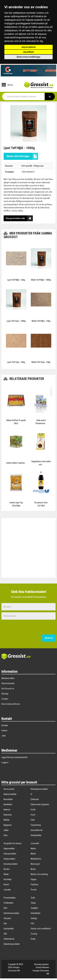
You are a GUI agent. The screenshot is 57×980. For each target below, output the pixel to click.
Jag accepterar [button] (29, 47)
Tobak (33, 903)
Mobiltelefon (36, 859)
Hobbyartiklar (36, 835)
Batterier (7, 810)
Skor (6, 908)
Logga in (5, 762)
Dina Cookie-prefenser (11, 704)
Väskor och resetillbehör (41, 929)
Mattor (33, 849)
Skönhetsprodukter (11, 913)
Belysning (8, 815)
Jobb (4, 736)
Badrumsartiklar (10, 794)
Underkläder (36, 913)
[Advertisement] (30, 548)
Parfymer (34, 885)
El (31, 794)
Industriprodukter (11, 864)
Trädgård (34, 908)
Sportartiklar (9, 929)
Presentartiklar (10, 898)
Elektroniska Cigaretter (40, 804)
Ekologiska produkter (39, 789)
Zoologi (34, 934)
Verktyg (34, 918)
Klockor (7, 869)
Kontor (6, 885)
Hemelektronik (37, 830)
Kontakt (5, 725)
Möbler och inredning (39, 874)
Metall (33, 854)
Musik (33, 869)
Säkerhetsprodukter (12, 944)
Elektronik (35, 799)
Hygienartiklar (9, 849)
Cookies (5, 699)
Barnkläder (8, 804)
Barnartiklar (8, 799)
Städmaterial (9, 939)
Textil (33, 898)
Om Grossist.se (8, 689)
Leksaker (7, 890)
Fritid (33, 820)
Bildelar (7, 820)
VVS (32, 923)
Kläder (6, 874)
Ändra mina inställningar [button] (28, 57)
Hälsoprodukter (10, 854)
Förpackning (36, 825)
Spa (5, 923)
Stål (5, 934)
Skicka (49, 638)
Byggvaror (8, 825)
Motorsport (35, 864)
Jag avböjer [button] (28, 52)
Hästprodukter (9, 859)
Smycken (7, 918)
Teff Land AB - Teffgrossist (32, 166)
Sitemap (5, 694)
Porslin (34, 890)
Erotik (33, 810)
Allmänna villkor (8, 678)
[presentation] (39, 627)
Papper (34, 879)
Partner (4, 731)
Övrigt (33, 939)
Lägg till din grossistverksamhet (14, 757)
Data (6, 835)
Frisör (33, 815)
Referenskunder (8, 683)
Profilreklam (9, 903)
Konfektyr (8, 879)
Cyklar (6, 830)
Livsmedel (35, 843)
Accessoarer (9, 789)
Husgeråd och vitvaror (13, 843)
